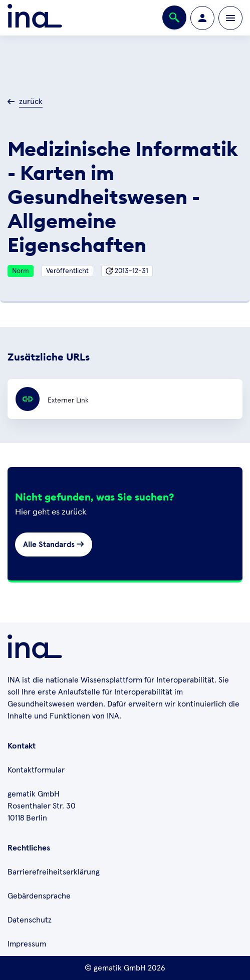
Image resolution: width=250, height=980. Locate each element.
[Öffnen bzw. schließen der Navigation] (230, 18)
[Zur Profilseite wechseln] (202, 18)
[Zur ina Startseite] (35, 18)
